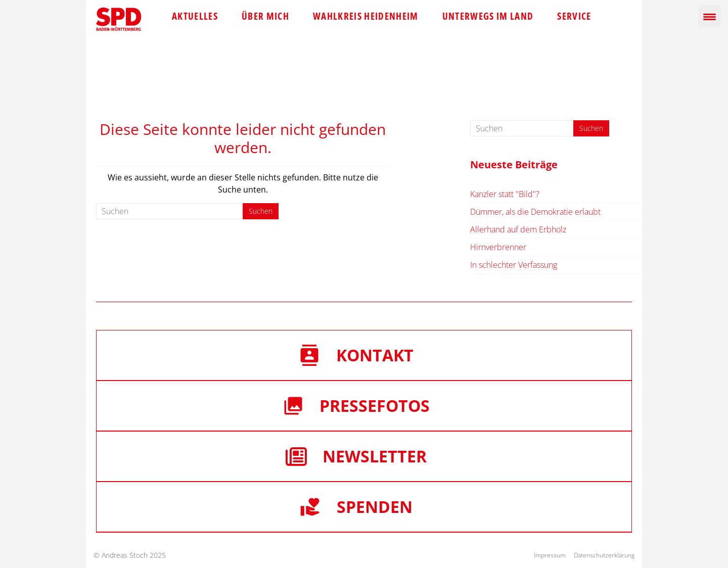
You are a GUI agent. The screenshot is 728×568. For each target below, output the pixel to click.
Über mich (265, 16)
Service (574, 16)
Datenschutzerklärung (604, 555)
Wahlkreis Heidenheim (366, 16)
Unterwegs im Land (488, 16)
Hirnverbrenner (498, 247)
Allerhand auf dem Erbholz (518, 229)
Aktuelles (195, 16)
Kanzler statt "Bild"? (505, 194)
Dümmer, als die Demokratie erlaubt (535, 212)
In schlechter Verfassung (514, 265)
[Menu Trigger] (710, 16)
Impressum (550, 555)
